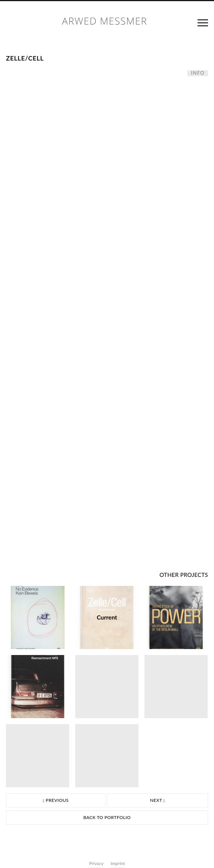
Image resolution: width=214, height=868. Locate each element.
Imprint (118, 863)
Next (158, 800)
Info (198, 73)
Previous (56, 800)
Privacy (96, 863)
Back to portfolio (107, 817)
